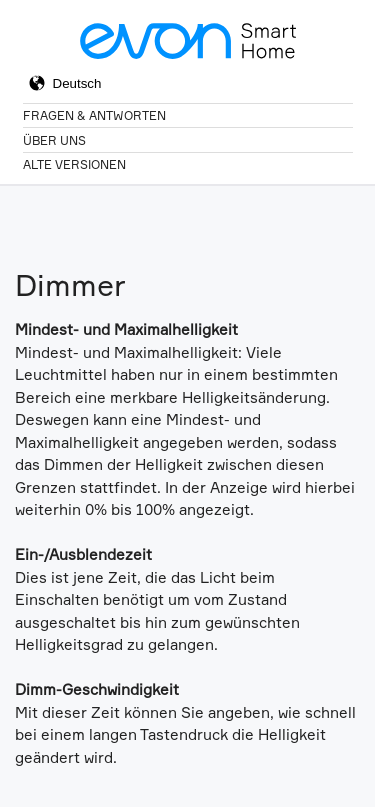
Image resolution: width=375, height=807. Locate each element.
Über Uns (54, 140)
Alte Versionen (74, 164)
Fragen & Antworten (94, 115)
